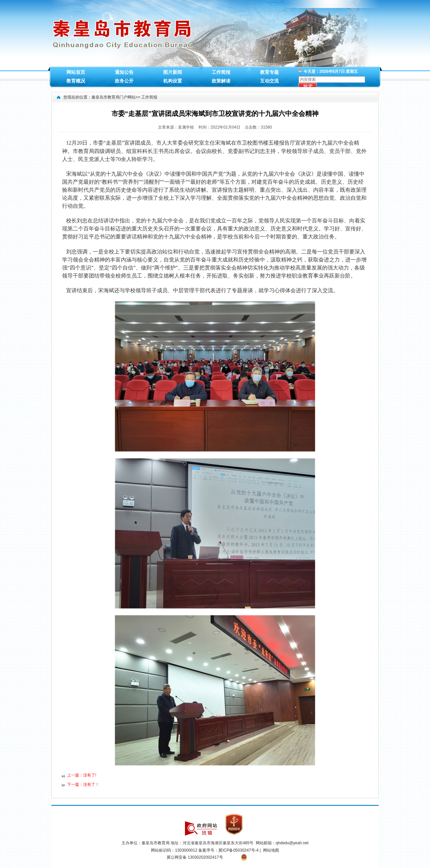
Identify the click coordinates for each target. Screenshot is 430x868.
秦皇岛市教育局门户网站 (114, 97)
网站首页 (76, 72)
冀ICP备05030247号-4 (239, 850)
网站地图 (271, 850)
